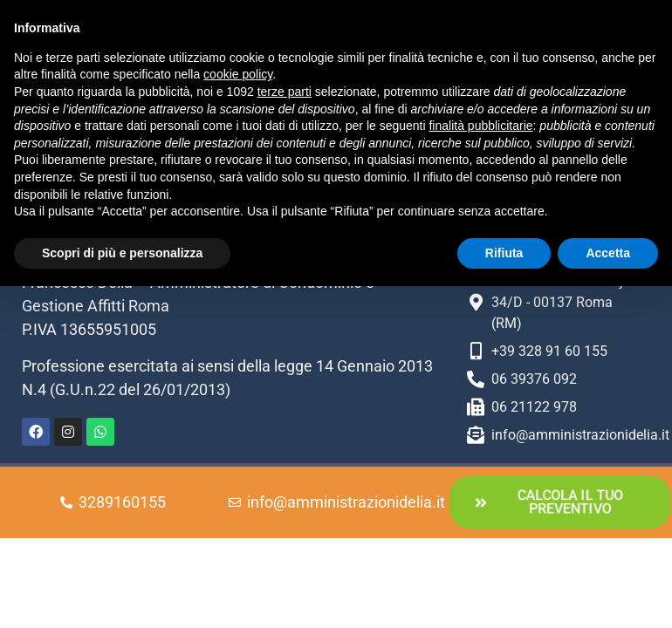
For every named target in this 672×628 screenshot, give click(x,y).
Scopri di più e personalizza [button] (122, 253)
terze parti (285, 92)
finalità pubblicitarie (480, 126)
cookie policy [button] (238, 74)
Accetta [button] (608, 253)
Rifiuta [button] (504, 253)
